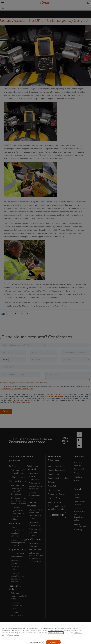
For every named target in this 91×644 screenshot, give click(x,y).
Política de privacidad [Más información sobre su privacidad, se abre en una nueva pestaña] (56, 641)
